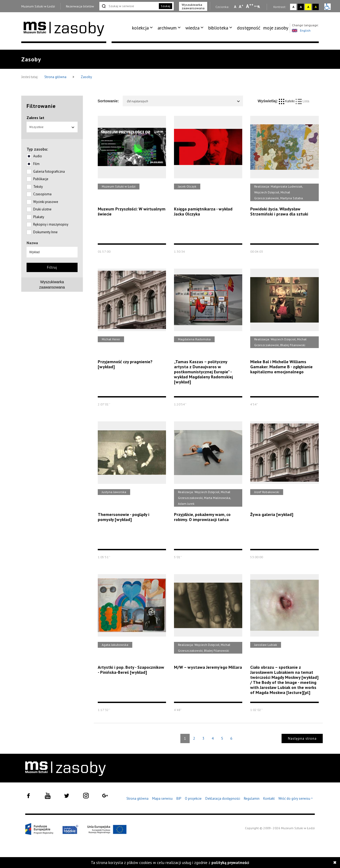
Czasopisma (42, 194)
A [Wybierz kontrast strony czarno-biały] (301, 7)
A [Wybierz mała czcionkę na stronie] (235, 7)
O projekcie (193, 799)
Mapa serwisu (162, 799)
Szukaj (165, 6)
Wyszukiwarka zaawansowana (193, 6)
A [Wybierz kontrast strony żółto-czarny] (308, 7)
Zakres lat (35, 118)
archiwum (167, 28)
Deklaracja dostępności (223, 799)
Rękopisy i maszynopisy (51, 224)
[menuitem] (143, 28)
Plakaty (39, 217)
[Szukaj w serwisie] (129, 6)
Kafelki (287, 101)
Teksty (38, 187)
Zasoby (86, 77)
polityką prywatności (230, 863)
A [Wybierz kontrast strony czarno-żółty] (316, 7)
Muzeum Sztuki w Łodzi (38, 6)
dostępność (249, 28)
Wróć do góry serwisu (296, 799)
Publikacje (41, 179)
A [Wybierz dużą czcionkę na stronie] (250, 6)
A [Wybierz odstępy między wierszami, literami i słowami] (259, 7)
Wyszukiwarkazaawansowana (52, 285)
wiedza (192, 28)
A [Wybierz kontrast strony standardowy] (293, 7)
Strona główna (56, 77)
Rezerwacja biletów (80, 6)
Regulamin (252, 799)
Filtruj (52, 267)
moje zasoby (276, 28)
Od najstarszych (184, 101)
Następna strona (302, 738)
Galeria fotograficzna (49, 172)
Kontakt (269, 799)
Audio (38, 156)
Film (36, 164)
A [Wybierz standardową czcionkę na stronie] (241, 6)
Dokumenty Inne (45, 232)
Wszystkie (52, 127)
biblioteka (218, 28)
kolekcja (140, 28)
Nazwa (32, 243)
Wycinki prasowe (46, 202)
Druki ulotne (42, 209)
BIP (179, 799)
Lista (303, 101)
